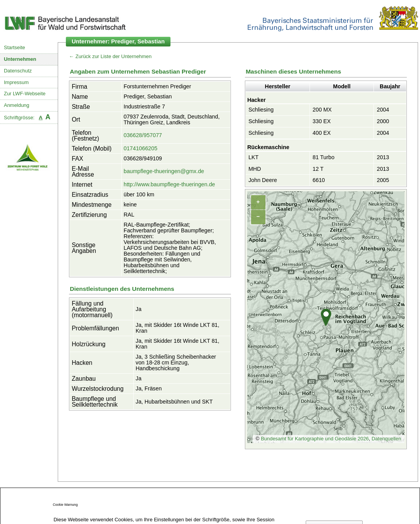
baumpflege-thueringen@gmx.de (164, 171)
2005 (383, 180)
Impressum (16, 82)
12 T (318, 169)
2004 (383, 110)
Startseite (15, 47)
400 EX (322, 133)
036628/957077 (143, 135)
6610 (319, 180)
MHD (255, 169)
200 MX (322, 110)
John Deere (263, 180)
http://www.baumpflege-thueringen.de (169, 184)
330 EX (322, 121)
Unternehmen (20, 59)
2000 (383, 121)
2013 (383, 157)
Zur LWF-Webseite (25, 94)
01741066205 (140, 148)
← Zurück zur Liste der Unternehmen (110, 56)
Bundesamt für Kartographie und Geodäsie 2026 (315, 439)
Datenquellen (386, 439)
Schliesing (261, 110)
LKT (253, 157)
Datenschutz (18, 71)
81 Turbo (324, 157)
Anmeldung (17, 105)
